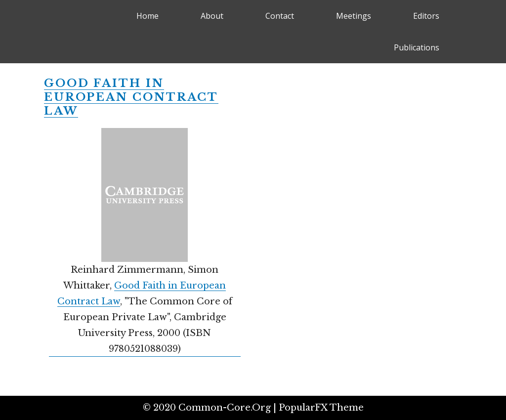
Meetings (354, 16)
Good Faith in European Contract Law (131, 97)
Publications (417, 47)
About (212, 16)
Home (148, 16)
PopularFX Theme (321, 408)
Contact (280, 16)
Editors (426, 16)
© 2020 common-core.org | (211, 408)
